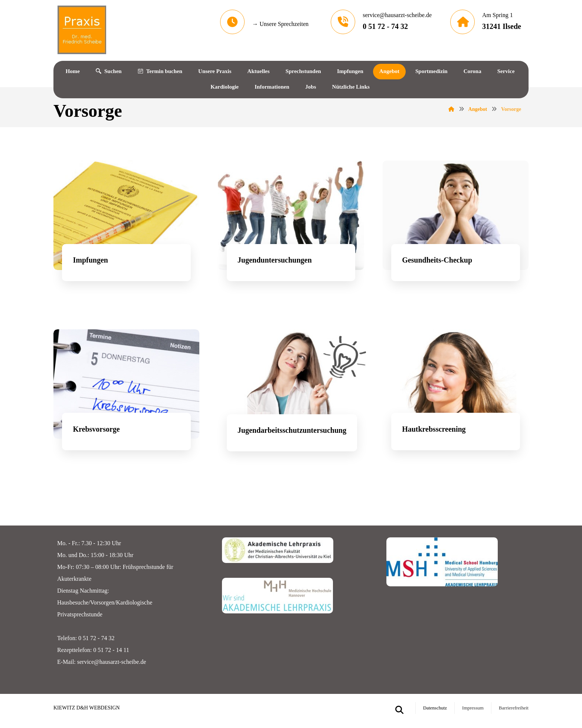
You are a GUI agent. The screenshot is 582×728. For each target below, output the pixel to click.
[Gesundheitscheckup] (456, 231)
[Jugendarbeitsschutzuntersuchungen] (291, 401)
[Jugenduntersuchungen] (291, 231)
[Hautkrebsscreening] (456, 400)
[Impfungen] (126, 231)
